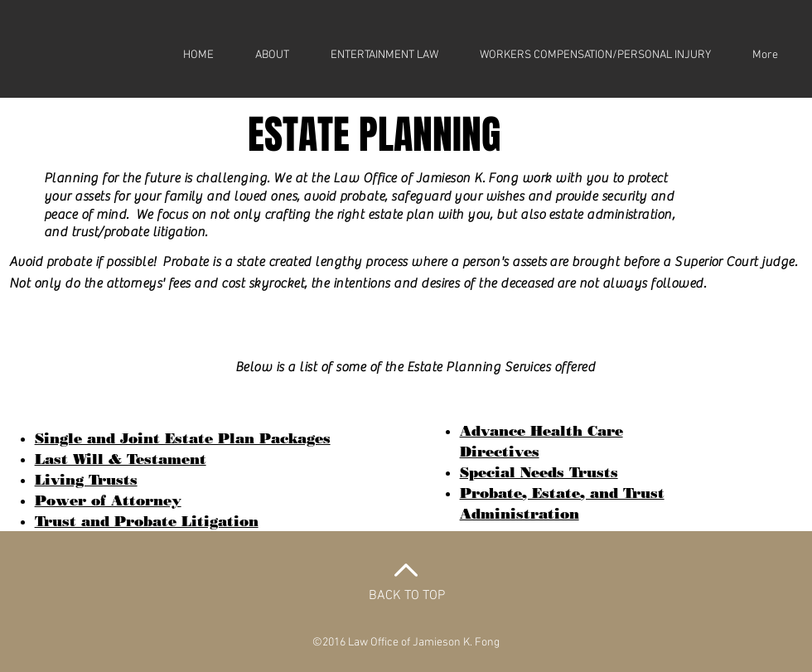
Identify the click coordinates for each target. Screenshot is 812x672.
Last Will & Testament (121, 459)
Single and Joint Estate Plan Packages (183, 438)
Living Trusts (86, 480)
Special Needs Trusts (539, 472)
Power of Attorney (108, 500)
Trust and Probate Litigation (147, 521)
